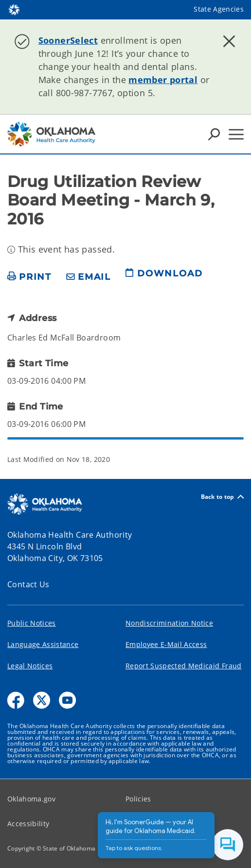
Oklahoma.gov (31, 799)
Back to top (222, 497)
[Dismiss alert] (229, 41)
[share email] (89, 277)
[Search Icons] (214, 134)
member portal (163, 80)
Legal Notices (30, 666)
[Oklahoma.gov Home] (14, 9)
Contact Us (28, 584)
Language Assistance (43, 644)
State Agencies (219, 9)
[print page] (29, 277)
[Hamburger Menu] (236, 134)
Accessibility (28, 824)
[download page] (164, 277)
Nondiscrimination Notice (169, 623)
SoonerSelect (68, 40)
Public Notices (32, 623)
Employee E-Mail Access (166, 644)
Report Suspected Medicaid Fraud (184, 666)
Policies (138, 799)
